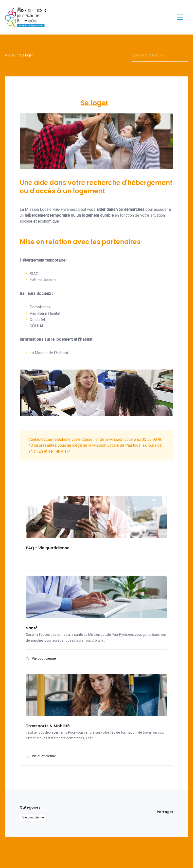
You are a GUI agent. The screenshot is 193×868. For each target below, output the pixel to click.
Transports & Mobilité (48, 726)
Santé (32, 628)
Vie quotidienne (44, 658)
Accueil (11, 55)
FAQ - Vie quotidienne (48, 548)
